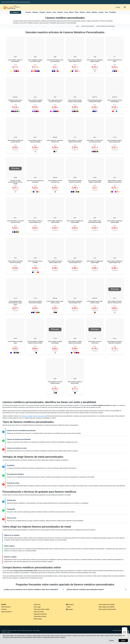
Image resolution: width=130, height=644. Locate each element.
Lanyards (101, 12)
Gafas (54, 12)
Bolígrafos (94, 12)
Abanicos (49, 12)
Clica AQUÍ (117, 636)
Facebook (70, 605)
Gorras (66, 12)
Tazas (106, 12)
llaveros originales (27, 416)
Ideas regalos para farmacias (107, 609)
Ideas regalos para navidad (107, 604)
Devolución (37, 604)
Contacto (4, 609)
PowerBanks (113, 12)
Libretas (88, 12)
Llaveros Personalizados (88, 26)
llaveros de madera (39, 416)
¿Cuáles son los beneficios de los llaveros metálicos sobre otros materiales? (34, 590)
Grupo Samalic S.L (7, 612)
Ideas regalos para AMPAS (107, 607)
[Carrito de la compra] (125, 7)
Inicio (78, 26)
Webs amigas (38, 619)
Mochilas (82, 12)
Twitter (68, 607)
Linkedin (70, 609)
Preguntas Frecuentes (40, 614)
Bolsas (77, 12)
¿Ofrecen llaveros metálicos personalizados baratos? (96, 590)
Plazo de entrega (39, 612)
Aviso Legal (37, 607)
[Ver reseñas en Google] (125, 632)
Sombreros (60, 12)
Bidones (71, 12)
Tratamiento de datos (40, 616)
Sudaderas (35, 12)
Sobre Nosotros (6, 607)
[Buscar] (96, 7)
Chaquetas (42, 12)
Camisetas (28, 12)
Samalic (4, 604)
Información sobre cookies (42, 609)
